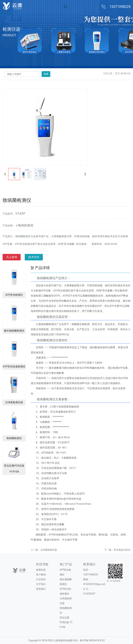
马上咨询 (12, 257)
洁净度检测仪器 (49, 550)
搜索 (46, 74)
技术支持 (34, 257)
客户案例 (41, 575)
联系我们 (41, 589)
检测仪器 (126, 73)
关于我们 (41, 584)
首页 (117, 73)
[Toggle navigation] (65, 7)
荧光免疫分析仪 (122, 550)
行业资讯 (41, 579)
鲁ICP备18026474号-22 (92, 640)
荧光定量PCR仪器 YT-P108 (66, 622)
